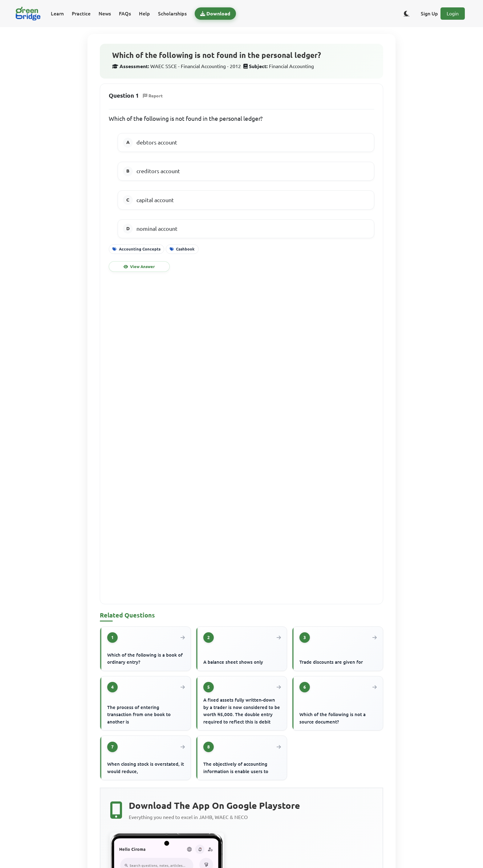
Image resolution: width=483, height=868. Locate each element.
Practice (81, 14)
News (105, 14)
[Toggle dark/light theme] (407, 14)
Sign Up (429, 14)
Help (144, 14)
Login (453, 14)
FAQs (125, 14)
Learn (57, 14)
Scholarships (172, 14)
